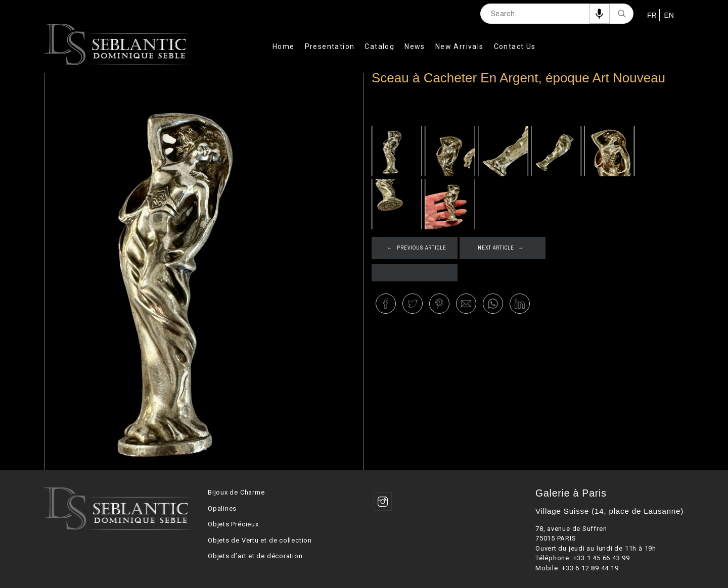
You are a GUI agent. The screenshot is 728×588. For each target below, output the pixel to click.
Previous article (422, 248)
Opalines (222, 508)
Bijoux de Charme (236, 492)
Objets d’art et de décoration (255, 556)
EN (668, 15)
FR (651, 15)
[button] (386, 304)
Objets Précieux (233, 524)
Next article (496, 248)
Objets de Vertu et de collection (260, 540)
